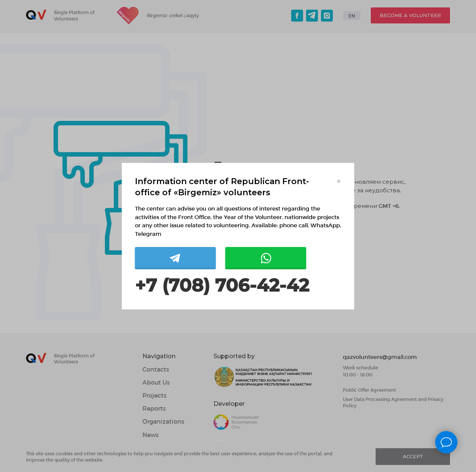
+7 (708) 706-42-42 (222, 285)
